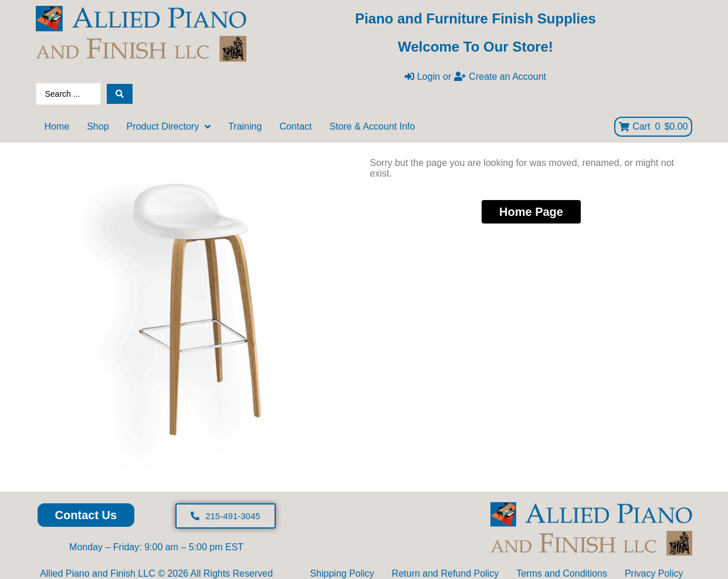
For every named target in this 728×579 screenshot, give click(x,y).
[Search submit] (120, 94)
